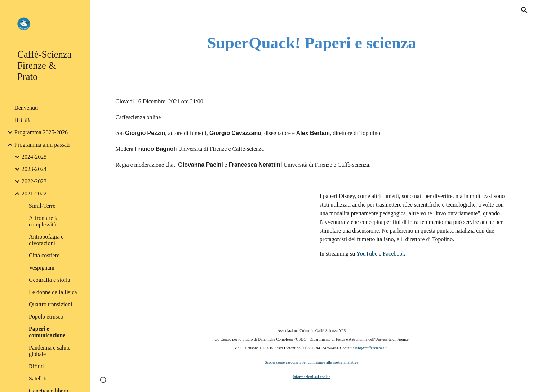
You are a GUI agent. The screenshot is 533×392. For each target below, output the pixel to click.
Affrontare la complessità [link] (44, 221)
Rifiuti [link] (36, 366)
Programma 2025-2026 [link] (41, 132)
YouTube (367, 254)
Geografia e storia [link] (50, 280)
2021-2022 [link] (34, 193)
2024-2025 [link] (34, 157)
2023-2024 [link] (34, 169)
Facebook (394, 254)
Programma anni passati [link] (42, 145)
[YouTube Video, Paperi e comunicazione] (209, 247)
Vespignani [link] (42, 268)
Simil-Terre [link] (42, 206)
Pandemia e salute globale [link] (50, 351)
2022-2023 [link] (34, 181)
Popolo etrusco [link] (46, 317)
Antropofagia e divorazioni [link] (46, 240)
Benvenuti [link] (26, 108)
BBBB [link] (22, 120)
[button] (524, 10)
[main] (312, 43)
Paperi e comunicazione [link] (47, 332)
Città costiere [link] (44, 255)
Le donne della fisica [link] (53, 292)
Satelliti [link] (38, 379)
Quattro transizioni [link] (50, 304)
